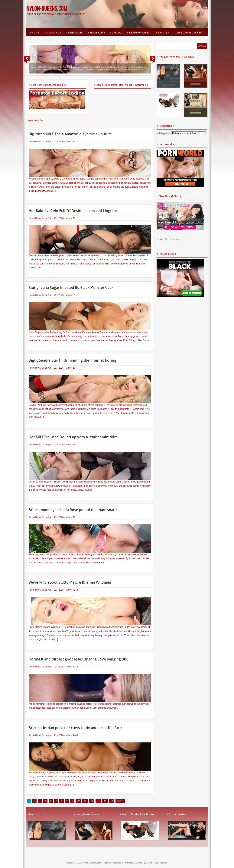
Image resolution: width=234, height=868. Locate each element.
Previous (27, 59)
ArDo (42, 142)
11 (85, 801)
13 (98, 801)
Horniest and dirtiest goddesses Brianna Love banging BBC (79, 659)
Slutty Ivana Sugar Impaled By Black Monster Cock (71, 288)
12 (92, 801)
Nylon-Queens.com (47, 9)
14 (105, 801)
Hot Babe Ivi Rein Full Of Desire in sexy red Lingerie (73, 211)
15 (112, 801)
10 (78, 801)
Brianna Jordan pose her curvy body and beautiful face (75, 728)
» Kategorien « (164, 133)
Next (153, 59)
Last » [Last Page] (120, 801)
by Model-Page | (152, 863)
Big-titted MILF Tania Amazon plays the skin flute (70, 134)
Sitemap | (164, 863)
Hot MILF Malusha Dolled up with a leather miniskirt (73, 437)
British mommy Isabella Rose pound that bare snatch (74, 510)
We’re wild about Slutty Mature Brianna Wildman (70, 582)
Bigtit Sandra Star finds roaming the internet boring (72, 360)
